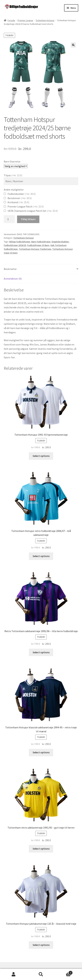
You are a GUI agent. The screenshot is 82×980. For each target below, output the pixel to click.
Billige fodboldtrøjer (20, 242)
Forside (11, 20)
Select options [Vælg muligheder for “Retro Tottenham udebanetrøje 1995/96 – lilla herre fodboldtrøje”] (41, 652)
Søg (41, 974)
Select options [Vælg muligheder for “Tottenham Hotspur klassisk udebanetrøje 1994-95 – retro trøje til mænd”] (41, 752)
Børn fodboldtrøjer (41, 242)
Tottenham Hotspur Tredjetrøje (35, 249)
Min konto (14, 974)
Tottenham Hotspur (45, 20)
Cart (64, 972)
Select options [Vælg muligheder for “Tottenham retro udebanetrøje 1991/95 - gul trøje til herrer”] (41, 849)
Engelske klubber (60, 242)
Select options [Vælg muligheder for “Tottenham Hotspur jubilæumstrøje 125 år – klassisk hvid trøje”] (41, 945)
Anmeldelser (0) (13, 279)
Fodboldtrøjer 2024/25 (15, 245)
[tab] (41, 269)
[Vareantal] (9, 219)
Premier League (25, 20)
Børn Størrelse (12, 161)
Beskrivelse (10, 269)
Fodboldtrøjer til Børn (38, 245)
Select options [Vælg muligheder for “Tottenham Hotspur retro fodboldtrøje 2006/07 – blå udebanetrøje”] (41, 556)
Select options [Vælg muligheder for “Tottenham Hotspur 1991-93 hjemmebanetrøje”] (41, 456)
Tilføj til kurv (28, 219)
